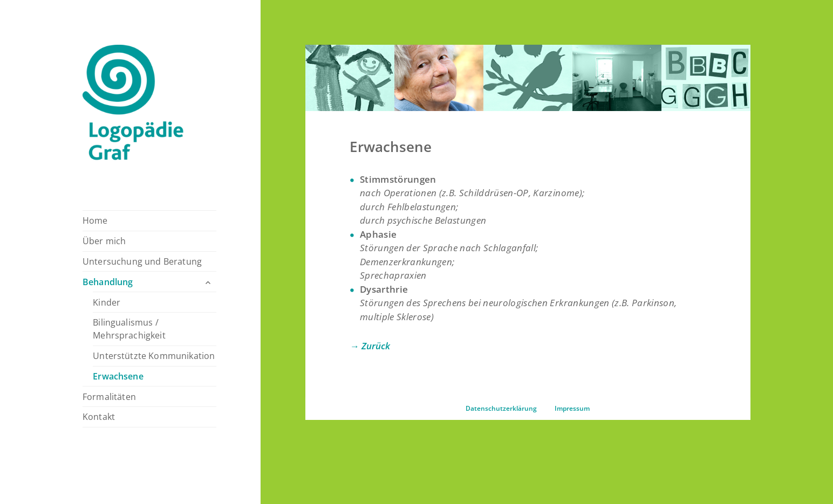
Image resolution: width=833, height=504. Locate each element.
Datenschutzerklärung (501, 408)
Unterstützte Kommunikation (154, 356)
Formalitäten (109, 397)
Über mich (104, 241)
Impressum (572, 408)
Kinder (107, 302)
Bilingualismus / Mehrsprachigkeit (129, 329)
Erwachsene (118, 376)
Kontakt (99, 417)
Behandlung (108, 282)
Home (95, 220)
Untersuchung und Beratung (142, 261)
